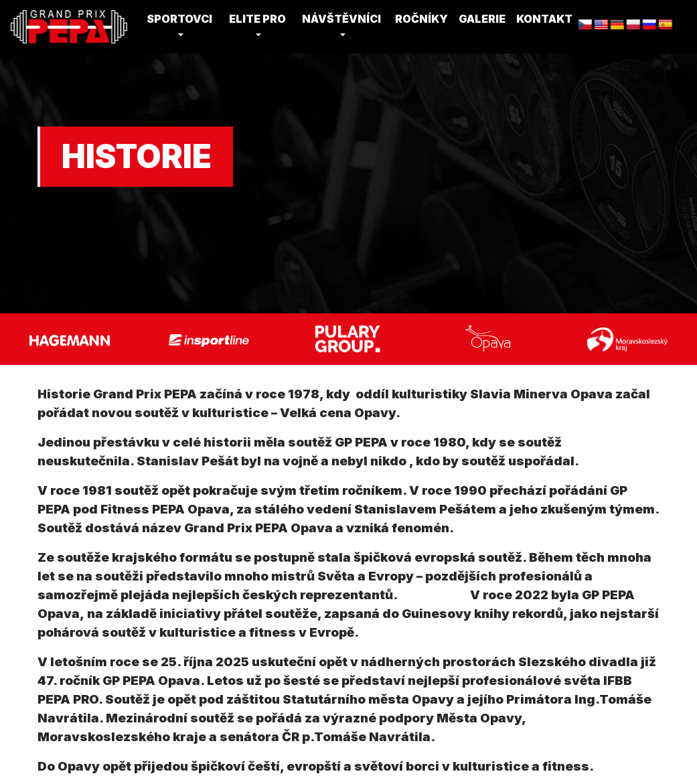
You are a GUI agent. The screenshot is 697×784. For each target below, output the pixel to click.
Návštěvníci (341, 19)
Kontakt (544, 19)
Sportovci (179, 19)
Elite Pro (257, 19)
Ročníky (421, 19)
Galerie (482, 19)
